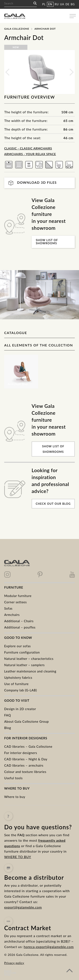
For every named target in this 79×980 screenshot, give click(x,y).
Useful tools (13, 778)
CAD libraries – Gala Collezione (28, 746)
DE (68, 4)
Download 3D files (33, 183)
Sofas (8, 608)
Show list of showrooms (47, 242)
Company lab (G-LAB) (21, 690)
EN (50, 4)
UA (62, 4)
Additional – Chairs (19, 621)
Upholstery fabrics (18, 678)
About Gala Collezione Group (27, 721)
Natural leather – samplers (24, 665)
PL (44, 4)
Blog (8, 728)
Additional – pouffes (20, 627)
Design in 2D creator (20, 709)
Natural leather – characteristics (29, 659)
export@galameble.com (23, 924)
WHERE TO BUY (18, 867)
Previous (7, 72)
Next (72, 72)
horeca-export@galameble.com (49, 967)
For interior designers (21, 753)
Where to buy (15, 797)
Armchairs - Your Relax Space (30, 154)
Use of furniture (16, 684)
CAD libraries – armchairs (24, 765)
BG (73, 4)
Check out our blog (53, 504)
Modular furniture (18, 596)
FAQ (8, 715)
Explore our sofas (17, 646)
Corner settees (15, 602)
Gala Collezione (17, 29)
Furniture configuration (22, 652)
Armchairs (12, 615)
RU (57, 4)
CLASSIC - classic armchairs (28, 148)
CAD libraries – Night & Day (26, 759)
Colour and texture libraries (25, 772)
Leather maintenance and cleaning (30, 671)
